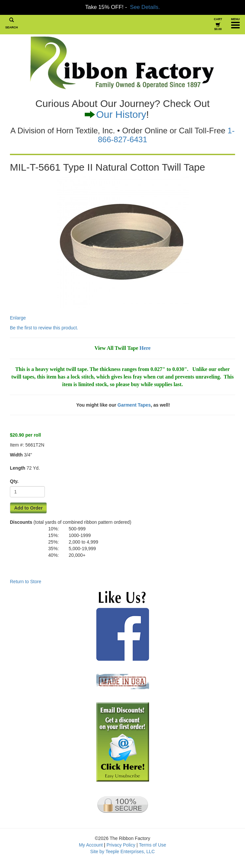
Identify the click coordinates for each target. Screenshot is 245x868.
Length (18, 468)
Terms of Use (152, 845)
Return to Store (26, 582)
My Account (91, 845)
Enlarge (99, 248)
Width (16, 455)
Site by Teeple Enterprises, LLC (123, 851)
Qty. (14, 481)
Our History (121, 114)
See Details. (145, 7)
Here (145, 348)
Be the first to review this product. (44, 328)
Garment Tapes (134, 405)
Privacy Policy (121, 845)
